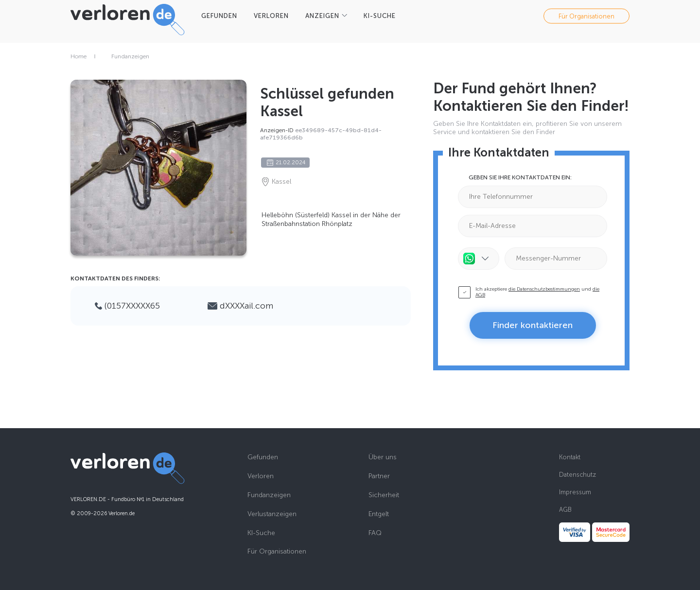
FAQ (375, 533)
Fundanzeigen (130, 56)
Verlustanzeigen (272, 514)
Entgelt (379, 514)
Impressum (575, 492)
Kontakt (570, 457)
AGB (565, 510)
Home (79, 56)
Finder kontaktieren (533, 325)
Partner (379, 476)
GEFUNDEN (219, 16)
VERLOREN (271, 16)
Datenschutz (577, 475)
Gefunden (263, 457)
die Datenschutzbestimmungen (544, 289)
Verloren (261, 476)
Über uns (383, 457)
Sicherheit (384, 495)
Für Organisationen (586, 16)
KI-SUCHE (380, 16)
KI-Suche (261, 533)
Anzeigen (322, 16)
